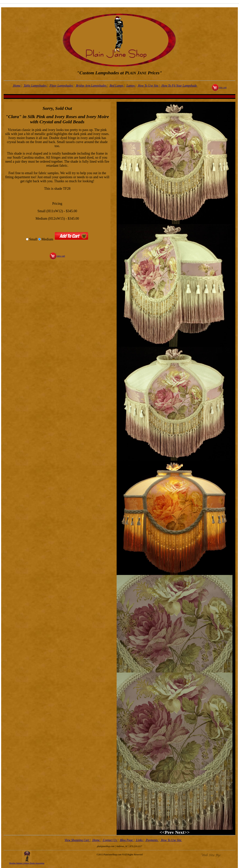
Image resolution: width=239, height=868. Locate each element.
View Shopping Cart (77, 840)
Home (17, 86)
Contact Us (110, 840)
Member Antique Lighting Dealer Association (27, 863)
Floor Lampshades (61, 86)
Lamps (131, 86)
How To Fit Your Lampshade (179, 86)
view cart (223, 87)
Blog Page (126, 840)
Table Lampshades (35, 86)
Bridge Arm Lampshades (91, 86)
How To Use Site (148, 86)
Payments (152, 840)
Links (139, 840)
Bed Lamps (117, 86)
